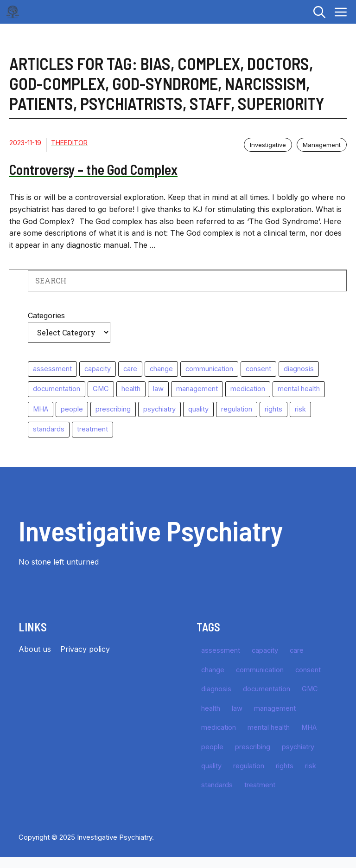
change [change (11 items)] (161, 369)
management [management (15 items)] (197, 389)
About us (35, 649)
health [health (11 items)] (131, 389)
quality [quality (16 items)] (198, 409)
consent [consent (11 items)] (258, 369)
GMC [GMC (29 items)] (101, 389)
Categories (46, 315)
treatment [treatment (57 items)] (92, 429)
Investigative (268, 145)
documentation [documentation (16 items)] (57, 389)
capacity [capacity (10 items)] (98, 369)
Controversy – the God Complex (93, 169)
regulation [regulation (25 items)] (237, 409)
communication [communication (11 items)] (209, 369)
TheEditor (69, 143)
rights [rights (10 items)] (273, 409)
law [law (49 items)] (158, 389)
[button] (319, 12)
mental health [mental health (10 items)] (299, 389)
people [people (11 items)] (72, 409)
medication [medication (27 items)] (248, 389)
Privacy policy (85, 649)
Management (322, 145)
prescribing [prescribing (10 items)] (113, 409)
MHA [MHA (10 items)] (41, 409)
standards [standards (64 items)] (49, 429)
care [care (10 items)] (130, 369)
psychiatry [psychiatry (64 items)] (159, 409)
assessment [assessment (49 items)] (52, 369)
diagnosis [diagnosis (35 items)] (299, 369)
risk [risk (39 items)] (300, 409)
